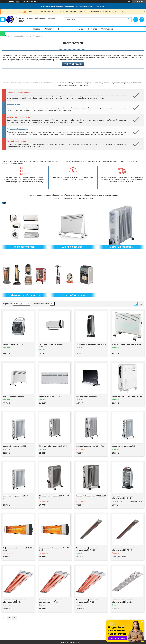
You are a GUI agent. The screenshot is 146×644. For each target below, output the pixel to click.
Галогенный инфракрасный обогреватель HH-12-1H (123, 497)
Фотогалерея (107, 29)
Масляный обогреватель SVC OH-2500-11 (91, 497)
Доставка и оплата (66, 29)
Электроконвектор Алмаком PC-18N (126, 344)
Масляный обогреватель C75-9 (15, 446)
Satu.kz (83, 642)
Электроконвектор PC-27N (50, 396)
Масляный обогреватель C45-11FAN (90, 446)
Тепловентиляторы (24, 247)
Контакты (100, 6)
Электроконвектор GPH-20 (86, 396)
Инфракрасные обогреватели (25, 295)
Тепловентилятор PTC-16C (13, 344)
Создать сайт (24, 2)
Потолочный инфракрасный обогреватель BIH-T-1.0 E (87, 549)
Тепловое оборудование (22, 36)
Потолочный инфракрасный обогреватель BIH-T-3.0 (14, 601)
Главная (37, 29)
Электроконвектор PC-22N (13, 396)
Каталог (48, 29)
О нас (81, 29)
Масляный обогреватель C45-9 (124, 446)
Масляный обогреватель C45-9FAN (53, 446)
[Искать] (129, 20)
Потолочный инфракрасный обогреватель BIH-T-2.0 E (123, 549)
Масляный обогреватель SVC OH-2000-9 (54, 497)
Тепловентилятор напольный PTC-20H (91, 344)
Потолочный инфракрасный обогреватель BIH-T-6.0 (87, 601)
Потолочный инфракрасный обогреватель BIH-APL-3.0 (123, 601)
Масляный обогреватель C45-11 (16, 496)
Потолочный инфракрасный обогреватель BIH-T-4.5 (50, 601)
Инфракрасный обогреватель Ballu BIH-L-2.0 (18, 549)
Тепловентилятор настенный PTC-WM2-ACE (53, 346)
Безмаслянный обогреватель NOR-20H (127, 396)
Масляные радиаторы (121, 247)
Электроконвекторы (73, 247)
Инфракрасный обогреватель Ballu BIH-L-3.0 (55, 549)
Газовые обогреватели (73, 295)
